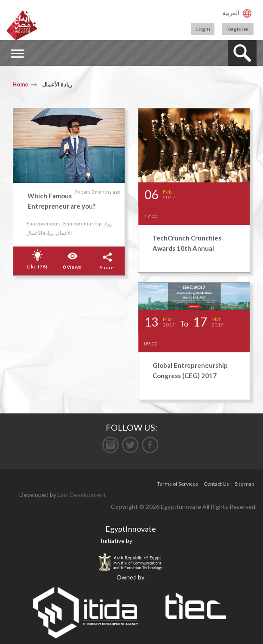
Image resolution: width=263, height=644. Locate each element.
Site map (244, 484)
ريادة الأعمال (40, 233)
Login (203, 29)
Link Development (82, 495)
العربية (231, 13)
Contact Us (216, 484)
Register (238, 29)
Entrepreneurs (43, 223)
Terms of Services (177, 484)
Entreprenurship (82, 223)
